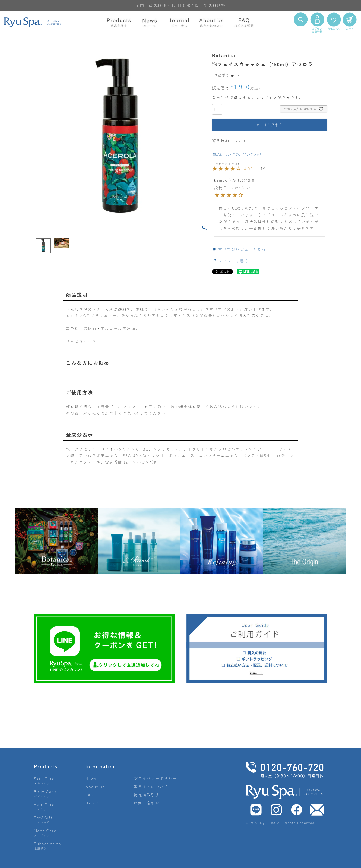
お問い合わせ (147, 803)
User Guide (97, 803)
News (91, 778)
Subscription (48, 846)
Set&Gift (43, 820)
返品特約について (229, 141)
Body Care (45, 793)
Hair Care (44, 807)
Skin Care (44, 780)
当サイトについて (151, 787)
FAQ (90, 795)
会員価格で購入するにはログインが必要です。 (258, 97)
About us (95, 787)
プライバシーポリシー (155, 778)
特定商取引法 (147, 795)
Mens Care (45, 833)
